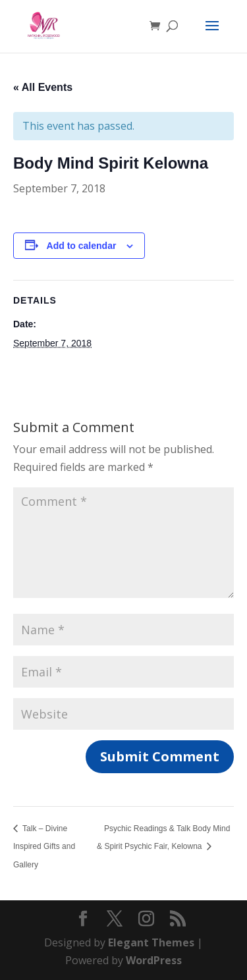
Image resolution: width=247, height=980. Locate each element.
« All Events (43, 87)
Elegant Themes (151, 942)
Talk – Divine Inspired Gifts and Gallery (44, 847)
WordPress (154, 960)
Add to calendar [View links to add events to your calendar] (82, 246)
